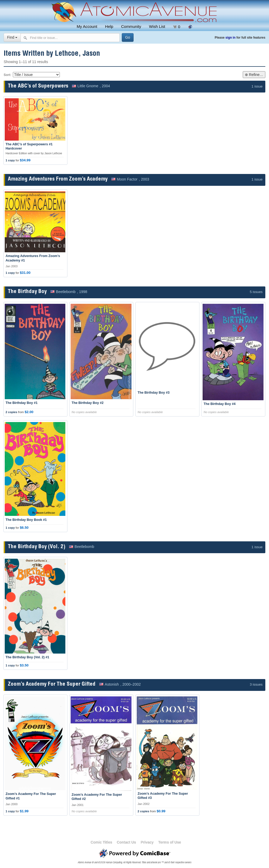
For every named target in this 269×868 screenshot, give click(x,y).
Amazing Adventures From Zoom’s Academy (58, 179)
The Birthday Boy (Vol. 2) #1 (27, 657)
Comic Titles (101, 842)
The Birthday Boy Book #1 (26, 520)
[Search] (128, 37)
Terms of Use (170, 842)
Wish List (157, 26)
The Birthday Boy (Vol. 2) (37, 547)
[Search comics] (70, 38)
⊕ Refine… (254, 75)
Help (109, 26)
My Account (87, 26)
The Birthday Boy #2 (88, 403)
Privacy (147, 842)
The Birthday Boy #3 (154, 393)
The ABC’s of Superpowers (38, 86)
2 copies (11, 412)
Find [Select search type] (12, 37)
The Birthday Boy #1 (22, 403)
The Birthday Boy (27, 292)
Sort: (7, 75)
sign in (230, 38)
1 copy (10, 160)
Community (131, 26)
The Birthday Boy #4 (220, 404)
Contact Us (126, 842)
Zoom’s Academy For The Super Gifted (52, 684)
